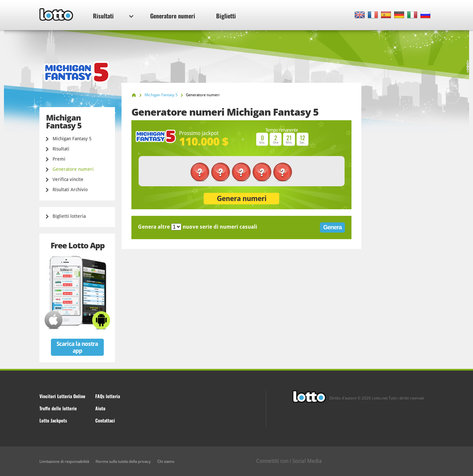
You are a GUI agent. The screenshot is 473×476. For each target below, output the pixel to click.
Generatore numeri (173, 16)
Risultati (113, 16)
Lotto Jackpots (53, 420)
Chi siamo (166, 462)
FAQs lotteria (108, 396)
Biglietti (226, 16)
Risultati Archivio (70, 190)
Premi (59, 159)
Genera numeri (242, 199)
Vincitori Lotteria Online (62, 396)
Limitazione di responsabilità (64, 462)
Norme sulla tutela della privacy (123, 462)
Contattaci (105, 420)
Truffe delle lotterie (58, 408)
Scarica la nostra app (77, 347)
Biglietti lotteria (69, 216)
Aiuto (100, 408)
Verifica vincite (68, 179)
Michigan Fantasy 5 (72, 139)
